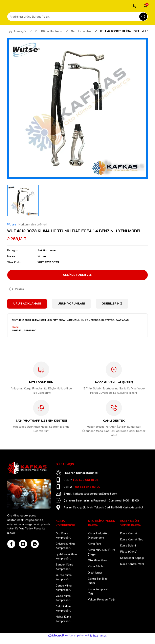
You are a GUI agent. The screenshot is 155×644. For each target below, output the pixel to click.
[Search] (77, 17)
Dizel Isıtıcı (95, 585)
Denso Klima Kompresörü (64, 600)
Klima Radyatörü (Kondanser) (99, 548)
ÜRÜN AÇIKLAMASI (27, 304)
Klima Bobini (128, 558)
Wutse (42, 256)
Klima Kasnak (129, 546)
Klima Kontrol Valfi (132, 576)
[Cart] (145, 6)
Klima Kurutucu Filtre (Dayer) (102, 564)
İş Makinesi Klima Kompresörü (67, 569)
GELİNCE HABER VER (77, 275)
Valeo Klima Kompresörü (63, 610)
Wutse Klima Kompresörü (64, 590)
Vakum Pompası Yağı (101, 612)
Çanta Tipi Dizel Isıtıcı (98, 593)
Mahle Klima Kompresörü (63, 631)
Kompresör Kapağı (132, 570)
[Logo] (27, 481)
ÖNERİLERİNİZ (112, 304)
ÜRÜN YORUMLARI (71, 304)
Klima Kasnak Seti (132, 552)
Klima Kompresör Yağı (99, 604)
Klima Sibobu (96, 579)
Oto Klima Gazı (97, 573)
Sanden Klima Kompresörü (64, 579)
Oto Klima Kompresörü (63, 548)
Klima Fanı (94, 556)
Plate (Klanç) (129, 564)
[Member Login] (134, 6)
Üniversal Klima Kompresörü (66, 558)
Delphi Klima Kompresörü (64, 621)
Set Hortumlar (48, 250)
